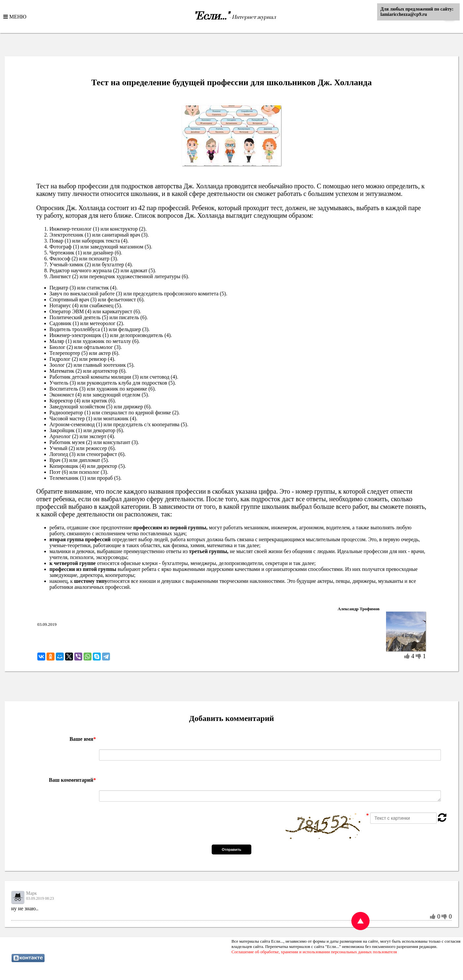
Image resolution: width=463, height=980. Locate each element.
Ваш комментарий (72, 780)
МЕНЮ (17, 17)
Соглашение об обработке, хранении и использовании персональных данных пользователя (314, 952)
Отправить (231, 849)
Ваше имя (83, 739)
